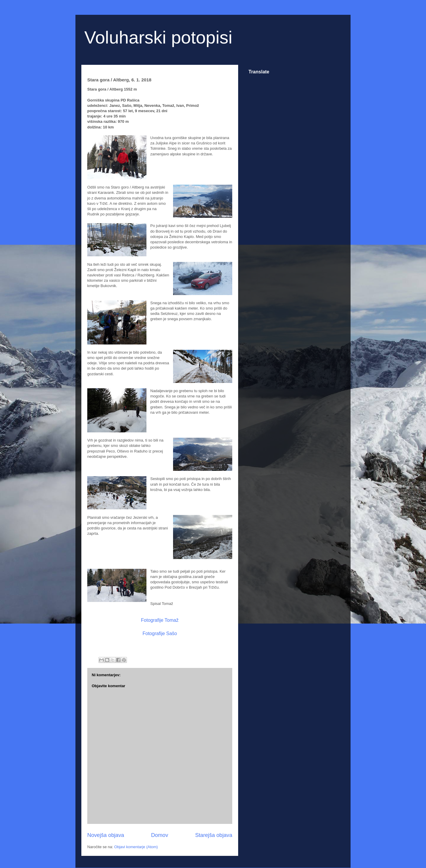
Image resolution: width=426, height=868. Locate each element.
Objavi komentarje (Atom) (136, 847)
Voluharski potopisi (158, 37)
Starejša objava (214, 835)
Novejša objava (106, 835)
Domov (160, 835)
